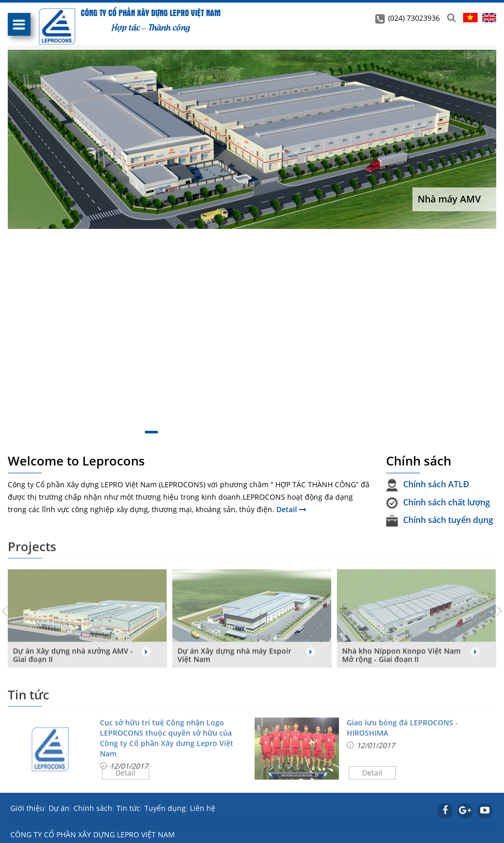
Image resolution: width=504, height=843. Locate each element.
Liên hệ (203, 808)
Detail (291, 509)
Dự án (59, 808)
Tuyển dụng (165, 808)
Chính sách (93, 808)
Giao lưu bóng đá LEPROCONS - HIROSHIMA (402, 731)
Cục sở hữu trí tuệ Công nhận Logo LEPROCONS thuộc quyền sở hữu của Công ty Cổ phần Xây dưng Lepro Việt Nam (167, 741)
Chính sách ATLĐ (428, 484)
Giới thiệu (27, 808)
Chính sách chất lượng (438, 502)
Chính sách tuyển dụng (440, 520)
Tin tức (128, 808)
